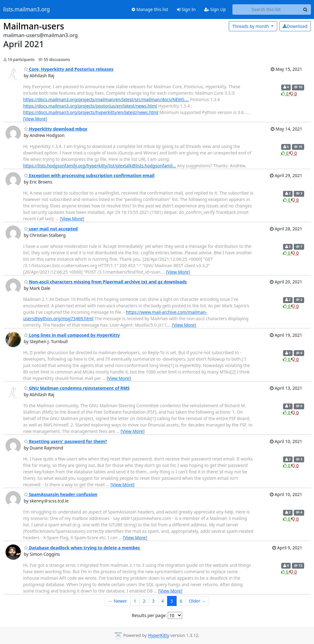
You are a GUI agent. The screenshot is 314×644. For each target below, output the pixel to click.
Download (295, 26)
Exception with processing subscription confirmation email (89, 175)
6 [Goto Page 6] (181, 601)
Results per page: (149, 615)
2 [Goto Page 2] (144, 601)
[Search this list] (266, 9)
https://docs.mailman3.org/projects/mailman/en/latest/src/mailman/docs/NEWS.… (106, 99)
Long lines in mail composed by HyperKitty (72, 335)
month (251, 26)
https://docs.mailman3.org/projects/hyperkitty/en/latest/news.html (91, 112)
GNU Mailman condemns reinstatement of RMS (77, 388)
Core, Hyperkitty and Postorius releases (69, 69)
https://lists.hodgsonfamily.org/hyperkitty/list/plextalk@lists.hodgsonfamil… (100, 166)
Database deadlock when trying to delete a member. (82, 548)
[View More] (35, 119)
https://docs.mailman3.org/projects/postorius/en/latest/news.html (90, 106)
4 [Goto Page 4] (163, 601)
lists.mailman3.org (27, 9)
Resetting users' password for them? (65, 441)
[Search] (305, 9)
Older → (197, 601)
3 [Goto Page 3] (153, 601)
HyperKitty (158, 636)
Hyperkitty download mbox (56, 129)
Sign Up (215, 9)
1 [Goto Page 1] (135, 601)
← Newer (118, 601)
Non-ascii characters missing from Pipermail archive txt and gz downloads (105, 282)
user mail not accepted (51, 229)
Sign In (186, 9)
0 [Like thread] (285, 94)
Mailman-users (34, 26)
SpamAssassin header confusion (61, 494)
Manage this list (150, 9)
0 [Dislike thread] (293, 94)
